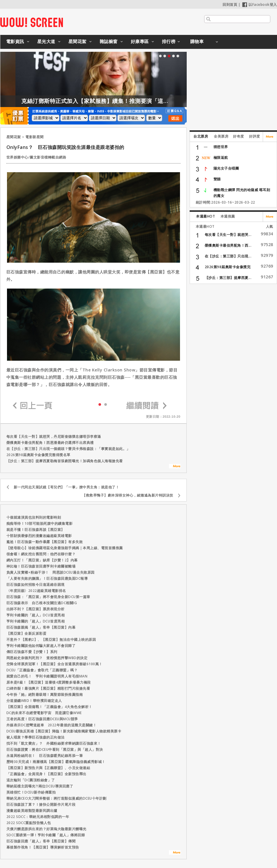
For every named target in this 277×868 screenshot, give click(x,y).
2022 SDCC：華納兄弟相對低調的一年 (38, 817)
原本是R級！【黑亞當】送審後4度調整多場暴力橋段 (49, 682)
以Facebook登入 (260, 5)
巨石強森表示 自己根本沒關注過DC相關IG (42, 603)
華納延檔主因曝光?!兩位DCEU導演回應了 (40, 786)
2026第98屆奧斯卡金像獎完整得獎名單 (38, 455)
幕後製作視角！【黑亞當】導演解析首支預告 (43, 847)
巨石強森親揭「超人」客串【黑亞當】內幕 (41, 627)
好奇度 (239, 136)
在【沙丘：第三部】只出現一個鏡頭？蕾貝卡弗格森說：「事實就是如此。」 (68, 449)
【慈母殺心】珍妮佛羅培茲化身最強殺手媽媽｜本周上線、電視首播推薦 (65, 548)
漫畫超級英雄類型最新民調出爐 (32, 811)
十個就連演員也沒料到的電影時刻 (34, 517)
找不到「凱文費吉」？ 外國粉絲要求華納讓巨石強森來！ (54, 743)
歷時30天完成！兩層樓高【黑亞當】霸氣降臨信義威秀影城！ (56, 762)
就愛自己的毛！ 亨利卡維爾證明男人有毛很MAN (47, 676)
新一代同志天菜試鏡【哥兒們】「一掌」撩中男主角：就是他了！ (67, 487)
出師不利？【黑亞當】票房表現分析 (36, 609)
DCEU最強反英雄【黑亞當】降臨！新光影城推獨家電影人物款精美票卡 (64, 731)
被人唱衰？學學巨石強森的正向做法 (36, 737)
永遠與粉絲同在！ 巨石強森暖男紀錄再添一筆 (45, 756)
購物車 (197, 41)
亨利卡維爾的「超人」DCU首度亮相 (36, 615)
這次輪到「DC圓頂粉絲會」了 (31, 780)
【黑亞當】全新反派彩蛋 (27, 633)
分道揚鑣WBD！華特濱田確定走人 (34, 701)
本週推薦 (228, 216)
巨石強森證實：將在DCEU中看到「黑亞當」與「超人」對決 (55, 749)
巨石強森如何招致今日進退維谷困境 (36, 585)
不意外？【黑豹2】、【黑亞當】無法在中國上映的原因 (51, 640)
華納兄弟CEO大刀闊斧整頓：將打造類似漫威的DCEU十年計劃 (57, 798)
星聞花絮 (77, 41)
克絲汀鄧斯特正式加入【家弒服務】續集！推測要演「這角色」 (114, 101)
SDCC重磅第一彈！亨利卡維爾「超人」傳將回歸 (46, 835)
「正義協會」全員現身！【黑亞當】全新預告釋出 (46, 774)
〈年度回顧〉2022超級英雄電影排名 (36, 591)
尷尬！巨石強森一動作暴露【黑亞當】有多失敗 (45, 542)
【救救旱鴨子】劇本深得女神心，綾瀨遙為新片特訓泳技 (128, 495)
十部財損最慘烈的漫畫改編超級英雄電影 (39, 536)
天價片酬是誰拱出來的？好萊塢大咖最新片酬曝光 (46, 829)
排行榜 (169, 41)
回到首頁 (230, 5)
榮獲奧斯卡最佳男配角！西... (228, 245)
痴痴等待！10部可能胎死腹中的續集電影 (40, 523)
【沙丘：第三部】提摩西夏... (228, 278)
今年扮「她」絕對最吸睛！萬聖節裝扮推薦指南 (45, 694)
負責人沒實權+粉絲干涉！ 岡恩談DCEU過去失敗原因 (51, 572)
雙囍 (217, 179)
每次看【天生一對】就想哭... (228, 235)
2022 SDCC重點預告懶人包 (29, 823)
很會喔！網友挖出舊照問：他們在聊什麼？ (41, 554)
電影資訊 (15, 41)
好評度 (255, 136)
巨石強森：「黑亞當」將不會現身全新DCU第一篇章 (48, 597)
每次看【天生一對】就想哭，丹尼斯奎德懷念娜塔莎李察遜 (54, 436)
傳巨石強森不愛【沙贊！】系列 (32, 652)
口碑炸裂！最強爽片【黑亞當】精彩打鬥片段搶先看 (48, 688)
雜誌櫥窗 (109, 41)
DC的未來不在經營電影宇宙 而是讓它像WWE (44, 713)
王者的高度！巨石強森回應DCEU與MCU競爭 (42, 719)
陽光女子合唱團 (226, 168)
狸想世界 (221, 147)
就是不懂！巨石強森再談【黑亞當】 (36, 530)
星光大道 (46, 41)
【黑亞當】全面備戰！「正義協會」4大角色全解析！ (49, 707)
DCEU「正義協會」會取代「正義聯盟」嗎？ (42, 670)
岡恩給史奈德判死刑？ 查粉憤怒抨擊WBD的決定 (47, 658)
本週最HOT (205, 216)
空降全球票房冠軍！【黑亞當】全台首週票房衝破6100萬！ (54, 664)
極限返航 (221, 158)
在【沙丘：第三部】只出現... (228, 256)
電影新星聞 (35, 137)
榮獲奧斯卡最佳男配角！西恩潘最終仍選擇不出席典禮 (50, 443)
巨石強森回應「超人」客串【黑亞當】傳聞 (41, 841)
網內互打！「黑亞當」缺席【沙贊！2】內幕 (42, 560)
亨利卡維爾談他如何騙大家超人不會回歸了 (41, 646)
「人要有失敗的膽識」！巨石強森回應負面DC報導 (47, 578)
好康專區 (140, 41)
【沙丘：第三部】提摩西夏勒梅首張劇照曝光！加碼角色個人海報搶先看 (65, 461)
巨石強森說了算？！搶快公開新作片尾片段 (41, 804)
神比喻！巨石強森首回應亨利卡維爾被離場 (41, 566)
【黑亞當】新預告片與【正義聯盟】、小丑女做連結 (48, 768)
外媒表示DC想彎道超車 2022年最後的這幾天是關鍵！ (52, 725)
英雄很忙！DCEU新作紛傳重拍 (31, 792)
